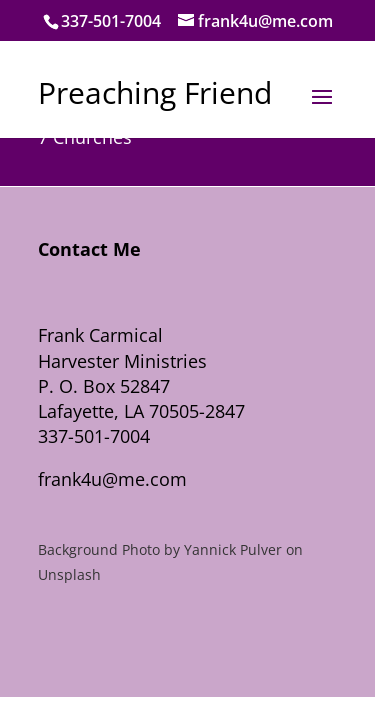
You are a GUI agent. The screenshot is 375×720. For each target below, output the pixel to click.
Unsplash (69, 574)
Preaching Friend (155, 92)
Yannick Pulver (233, 549)
